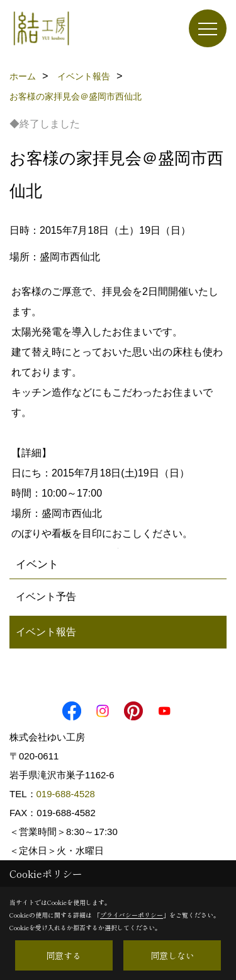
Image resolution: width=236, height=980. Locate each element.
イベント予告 (46, 597)
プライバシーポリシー (132, 915)
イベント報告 (46, 632)
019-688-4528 (66, 794)
